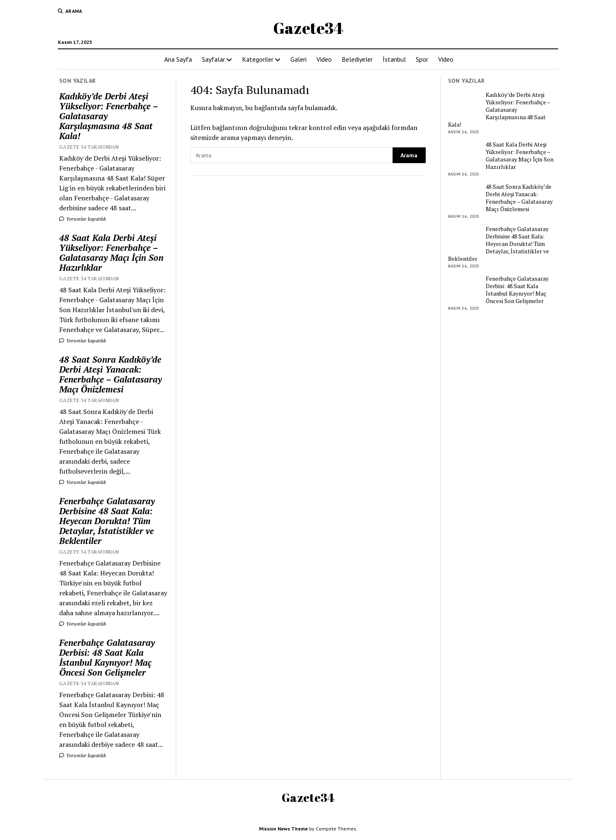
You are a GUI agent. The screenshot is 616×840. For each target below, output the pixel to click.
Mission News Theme (283, 829)
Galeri (298, 59)
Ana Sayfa (178, 59)
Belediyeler (357, 59)
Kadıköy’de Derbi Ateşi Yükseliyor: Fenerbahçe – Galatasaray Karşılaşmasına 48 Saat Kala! (108, 116)
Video (324, 59)
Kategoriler (258, 59)
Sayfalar (213, 59)
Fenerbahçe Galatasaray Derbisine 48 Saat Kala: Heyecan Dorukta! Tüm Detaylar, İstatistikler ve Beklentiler (107, 521)
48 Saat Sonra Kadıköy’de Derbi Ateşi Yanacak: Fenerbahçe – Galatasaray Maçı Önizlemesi (110, 374)
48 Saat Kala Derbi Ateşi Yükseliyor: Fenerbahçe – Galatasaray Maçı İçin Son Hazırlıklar (111, 253)
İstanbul (394, 59)
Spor (422, 59)
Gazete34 (308, 28)
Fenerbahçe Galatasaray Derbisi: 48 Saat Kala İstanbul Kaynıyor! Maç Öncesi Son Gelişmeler (107, 657)
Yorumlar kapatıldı (83, 219)
